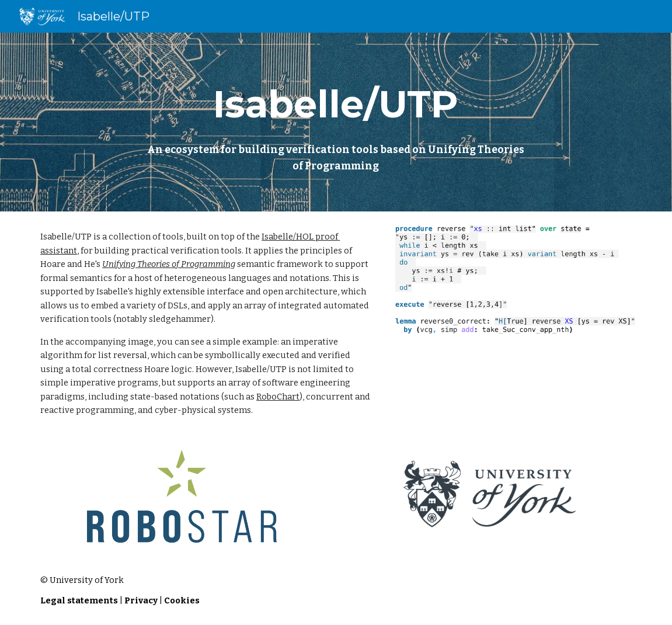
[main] (336, 122)
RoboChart (278, 397)
